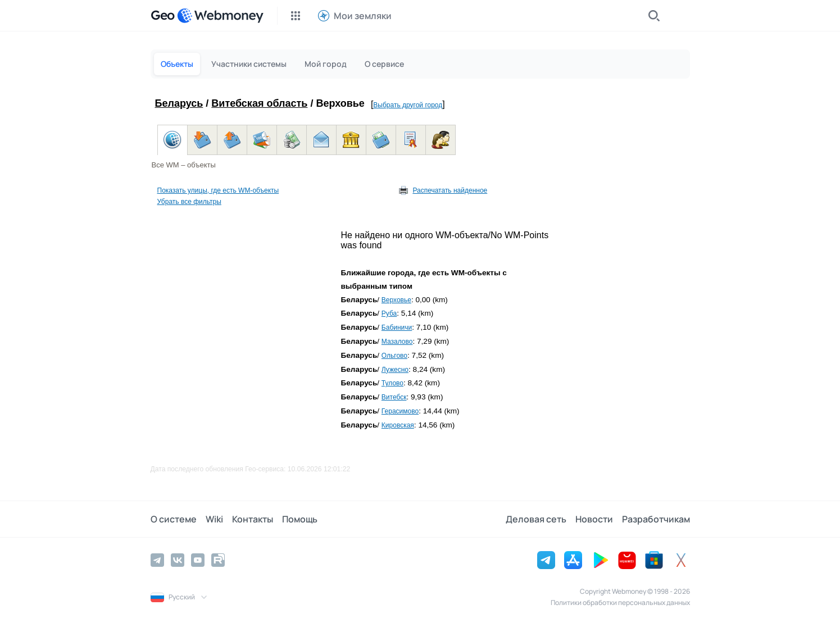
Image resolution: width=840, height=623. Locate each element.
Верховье (396, 300)
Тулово (392, 383)
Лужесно (395, 370)
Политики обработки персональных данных (620, 602)
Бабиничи (397, 328)
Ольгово (394, 356)
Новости (594, 519)
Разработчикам (656, 519)
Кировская (398, 425)
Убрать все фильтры (189, 202)
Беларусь (179, 103)
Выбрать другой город (408, 105)
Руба (389, 313)
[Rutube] (218, 560)
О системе (174, 519)
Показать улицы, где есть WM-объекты (218, 190)
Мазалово (397, 342)
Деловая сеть (536, 519)
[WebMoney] (220, 16)
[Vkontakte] (178, 560)
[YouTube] (198, 560)
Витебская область (259, 103)
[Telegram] (157, 560)
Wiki (214, 519)
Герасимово (400, 411)
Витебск (394, 397)
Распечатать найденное (450, 190)
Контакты (253, 519)
